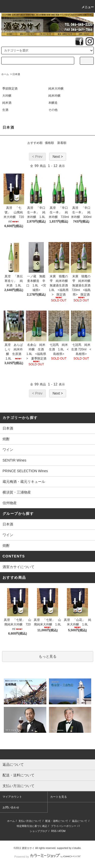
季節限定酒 (10, 89)
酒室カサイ (28, 848)
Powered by (47, 857)
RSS (54, 831)
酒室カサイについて (18, 567)
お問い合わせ (11, 807)
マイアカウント (12, 797)
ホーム (5, 74)
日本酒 (16, 74)
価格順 (49, 143)
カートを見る (59, 797)
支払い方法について (30, 821)
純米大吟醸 (56, 89)
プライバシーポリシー (64, 826)
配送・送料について (57, 821)
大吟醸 (7, 96)
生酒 (5, 110)
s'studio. (77, 848)
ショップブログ (39, 831)
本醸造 (53, 103)
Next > (58, 157)
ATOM (62, 831)
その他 (53, 110)
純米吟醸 (54, 96)
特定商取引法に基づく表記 (32, 826)
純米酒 (7, 103)
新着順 (62, 143)
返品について (80, 821)
